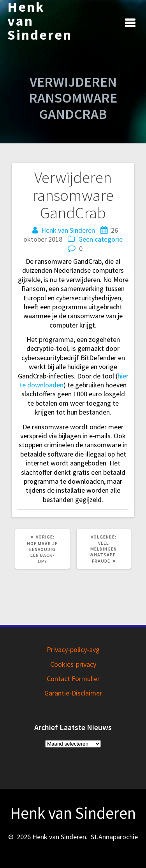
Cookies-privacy (73, 664)
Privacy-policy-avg (73, 649)
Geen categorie (100, 239)
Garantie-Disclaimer (73, 693)
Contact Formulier (73, 679)
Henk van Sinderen (40, 21)
